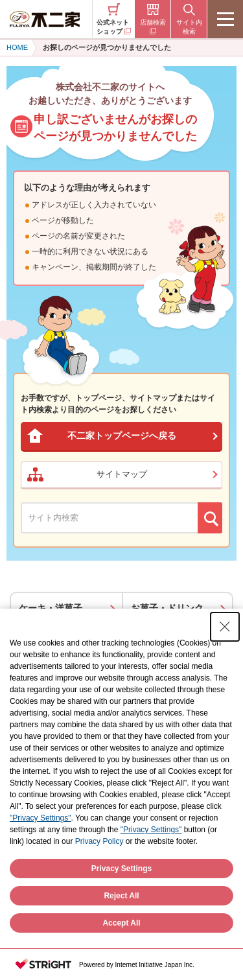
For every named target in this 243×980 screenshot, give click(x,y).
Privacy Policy (99, 841)
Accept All (121, 923)
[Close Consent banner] (225, 627)
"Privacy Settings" (40, 818)
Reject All (121, 896)
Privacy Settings (121, 869)
